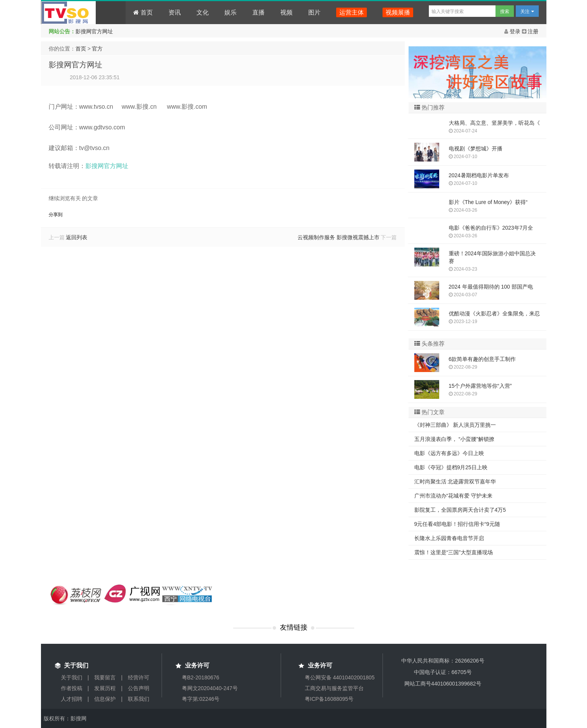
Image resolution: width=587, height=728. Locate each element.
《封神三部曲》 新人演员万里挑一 (455, 425)
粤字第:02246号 (201, 699)
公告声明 (139, 688)
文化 (203, 12)
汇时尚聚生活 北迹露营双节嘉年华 (455, 482)
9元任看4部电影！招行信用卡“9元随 (457, 524)
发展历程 (105, 688)
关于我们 (72, 677)
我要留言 (105, 677)
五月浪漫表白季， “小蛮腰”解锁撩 (454, 439)
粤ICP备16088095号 (329, 699)
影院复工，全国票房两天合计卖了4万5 (460, 510)
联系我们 (139, 699)
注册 (530, 31)
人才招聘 (72, 699)
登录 (513, 31)
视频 (286, 12)
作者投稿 (72, 688)
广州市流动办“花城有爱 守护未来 (454, 496)
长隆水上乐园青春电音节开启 (449, 538)
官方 (97, 49)
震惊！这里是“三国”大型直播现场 (454, 552)
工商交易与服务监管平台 (334, 688)
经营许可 (139, 677)
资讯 (175, 12)
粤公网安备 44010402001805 (340, 677)
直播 (258, 12)
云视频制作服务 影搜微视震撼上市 (338, 237)
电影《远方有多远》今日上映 (449, 453)
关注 (527, 11)
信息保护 (105, 699)
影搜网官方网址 (94, 31)
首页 (143, 12)
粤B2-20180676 (201, 677)
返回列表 (77, 237)
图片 (314, 12)
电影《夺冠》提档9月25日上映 (451, 467)
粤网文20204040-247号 (210, 688)
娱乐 (231, 12)
